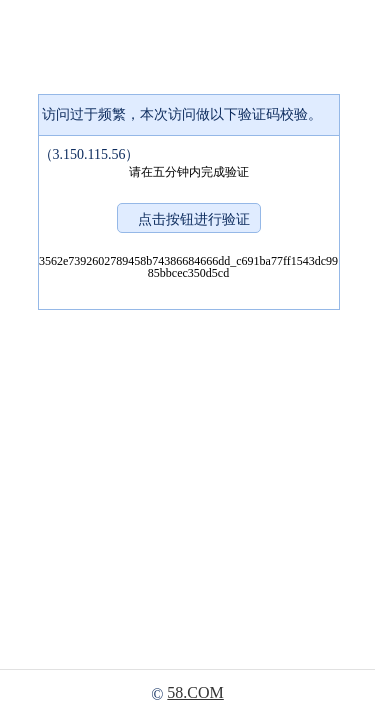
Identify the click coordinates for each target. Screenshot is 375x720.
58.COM (195, 692)
